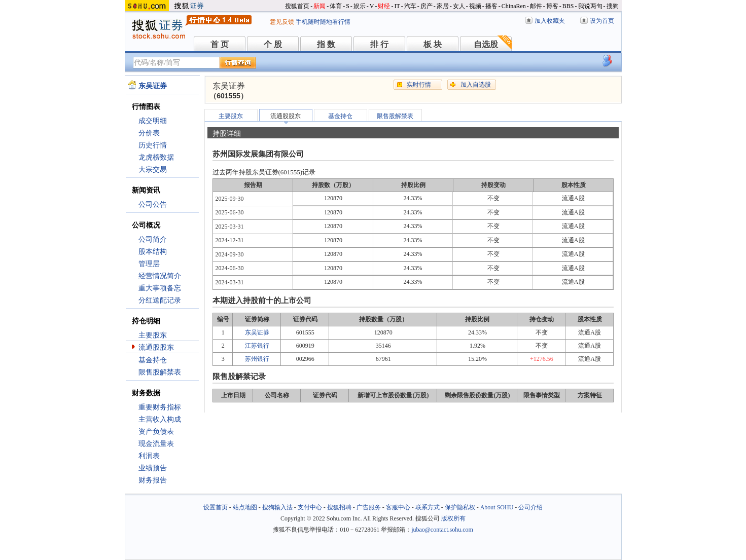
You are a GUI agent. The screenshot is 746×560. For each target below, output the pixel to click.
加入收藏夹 (550, 21)
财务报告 (153, 480)
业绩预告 (153, 468)
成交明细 (153, 121)
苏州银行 (257, 359)
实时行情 (419, 85)
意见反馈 (282, 22)
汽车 (410, 6)
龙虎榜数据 (156, 157)
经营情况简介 (160, 276)
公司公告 (153, 204)
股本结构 (153, 252)
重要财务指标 (160, 407)
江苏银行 (257, 346)
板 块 (433, 44)
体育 (336, 6)
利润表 (149, 456)
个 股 (273, 44)
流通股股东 (156, 347)
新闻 (319, 6)
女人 (459, 6)
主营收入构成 (160, 419)
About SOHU (497, 507)
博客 (552, 6)
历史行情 (153, 145)
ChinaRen (514, 6)
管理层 (149, 264)
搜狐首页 (297, 6)
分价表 (149, 133)
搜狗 (613, 6)
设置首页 (216, 507)
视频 (475, 6)
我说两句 (590, 6)
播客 (491, 6)
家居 (443, 6)
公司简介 (153, 239)
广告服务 (369, 507)
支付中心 (310, 507)
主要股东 (153, 335)
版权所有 (453, 518)
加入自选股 (476, 85)
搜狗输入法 (277, 507)
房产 (427, 6)
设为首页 (602, 21)
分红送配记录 (160, 300)
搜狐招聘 (339, 507)
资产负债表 (156, 432)
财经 (384, 6)
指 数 (326, 44)
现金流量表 (156, 444)
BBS (568, 6)
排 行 (379, 44)
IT (397, 6)
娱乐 (360, 6)
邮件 (536, 6)
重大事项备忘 (160, 288)
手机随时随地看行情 (323, 22)
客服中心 (398, 507)
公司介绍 (530, 507)
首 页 (220, 44)
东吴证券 (257, 332)
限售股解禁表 (160, 372)
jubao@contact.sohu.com (442, 530)
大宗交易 (153, 170)
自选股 (486, 44)
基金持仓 (153, 360)
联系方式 (428, 507)
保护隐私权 (460, 507)
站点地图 (245, 507)
